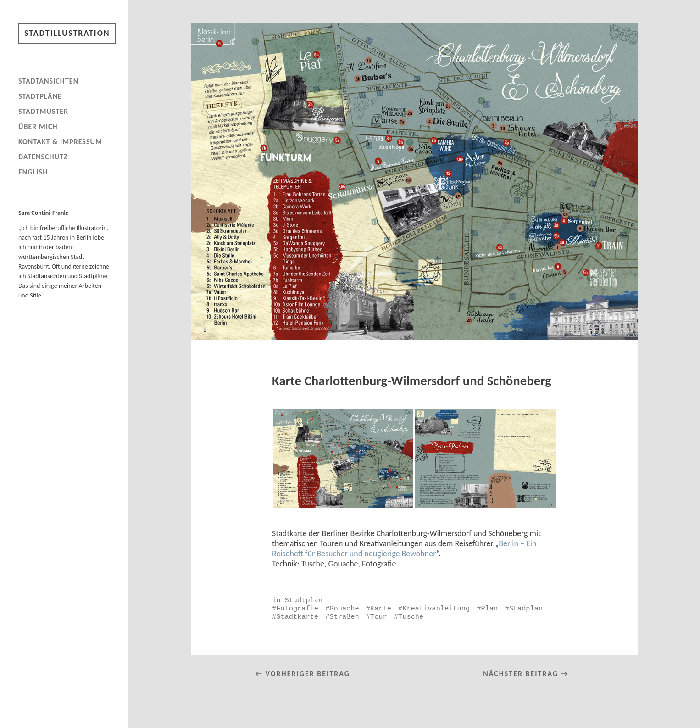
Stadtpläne (40, 96)
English (33, 172)
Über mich (38, 126)
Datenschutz (43, 157)
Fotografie (297, 609)
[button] (343, 458)
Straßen (344, 617)
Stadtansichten (48, 81)
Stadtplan (304, 600)
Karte (381, 609)
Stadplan (526, 609)
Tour (379, 617)
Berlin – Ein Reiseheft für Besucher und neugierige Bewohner (404, 549)
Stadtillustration (67, 33)
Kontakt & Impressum (60, 142)
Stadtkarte (297, 617)
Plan (490, 609)
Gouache (344, 609)
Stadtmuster (43, 111)
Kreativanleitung (436, 609)
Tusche (411, 617)
